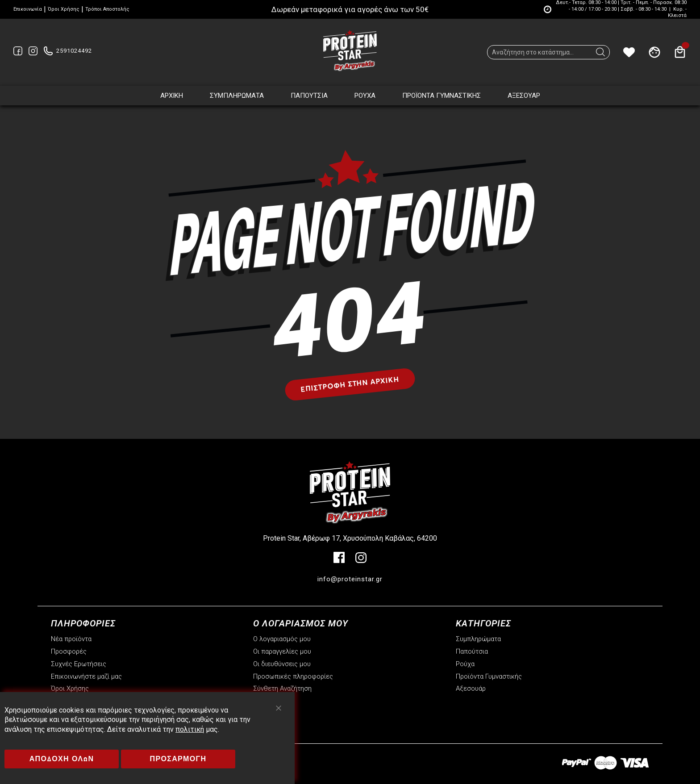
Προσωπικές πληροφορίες (293, 676)
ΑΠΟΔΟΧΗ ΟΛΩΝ (62, 759)
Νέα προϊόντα (71, 639)
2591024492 (74, 51)
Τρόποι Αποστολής (107, 9)
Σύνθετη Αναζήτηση (282, 688)
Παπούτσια (472, 651)
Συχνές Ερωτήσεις (79, 664)
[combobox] (548, 52)
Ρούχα (465, 664)
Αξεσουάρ (471, 688)
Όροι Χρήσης (64, 9)
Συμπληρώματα (478, 639)
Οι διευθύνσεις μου (282, 664)
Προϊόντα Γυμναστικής (489, 676)
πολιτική (190, 729)
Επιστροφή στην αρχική (350, 384)
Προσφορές (69, 651)
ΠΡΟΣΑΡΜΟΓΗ (178, 759)
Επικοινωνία (28, 9)
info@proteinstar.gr (350, 579)
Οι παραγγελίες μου (282, 651)
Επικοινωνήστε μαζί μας (86, 676)
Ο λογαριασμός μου (282, 639)
